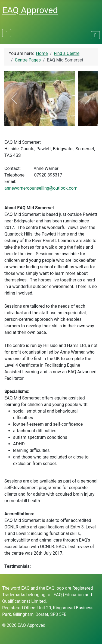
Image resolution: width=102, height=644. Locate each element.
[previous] (15, 99)
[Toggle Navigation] (7, 33)
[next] (87, 99)
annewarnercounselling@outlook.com (41, 188)
